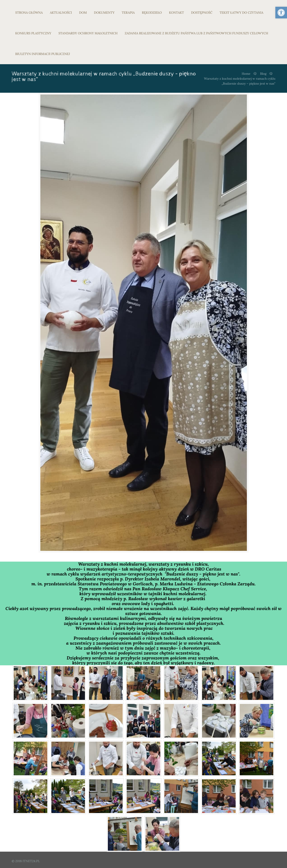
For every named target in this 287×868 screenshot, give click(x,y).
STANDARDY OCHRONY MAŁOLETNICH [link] (88, 33)
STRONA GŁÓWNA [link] (29, 13)
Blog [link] (263, 74)
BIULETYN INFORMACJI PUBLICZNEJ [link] (43, 54)
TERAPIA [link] (128, 13)
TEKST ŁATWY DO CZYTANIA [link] (241, 13)
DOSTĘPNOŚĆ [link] (202, 13)
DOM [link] (83, 13)
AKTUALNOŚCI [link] (61, 13)
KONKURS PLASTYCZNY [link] (33, 33)
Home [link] (246, 74)
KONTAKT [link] (177, 13)
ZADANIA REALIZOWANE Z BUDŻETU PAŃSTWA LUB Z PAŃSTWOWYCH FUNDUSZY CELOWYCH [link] (196, 33)
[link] (281, 13)
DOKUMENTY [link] (104, 13)
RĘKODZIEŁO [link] (152, 13)
